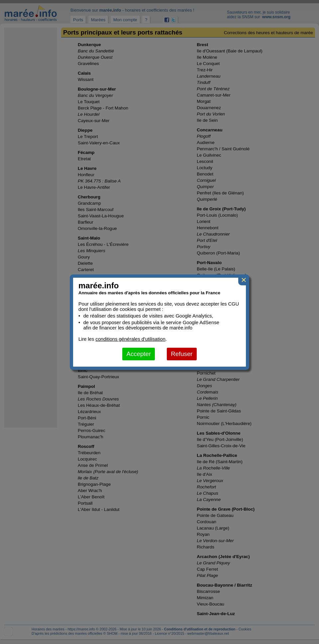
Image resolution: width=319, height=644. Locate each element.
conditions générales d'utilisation (130, 339)
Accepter (139, 354)
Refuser (182, 354)
